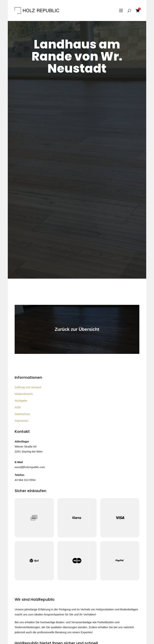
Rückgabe (21, 401)
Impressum (21, 421)
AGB (18, 407)
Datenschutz (22, 414)
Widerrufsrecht (24, 394)
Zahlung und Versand (28, 387)
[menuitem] (138, 11)
